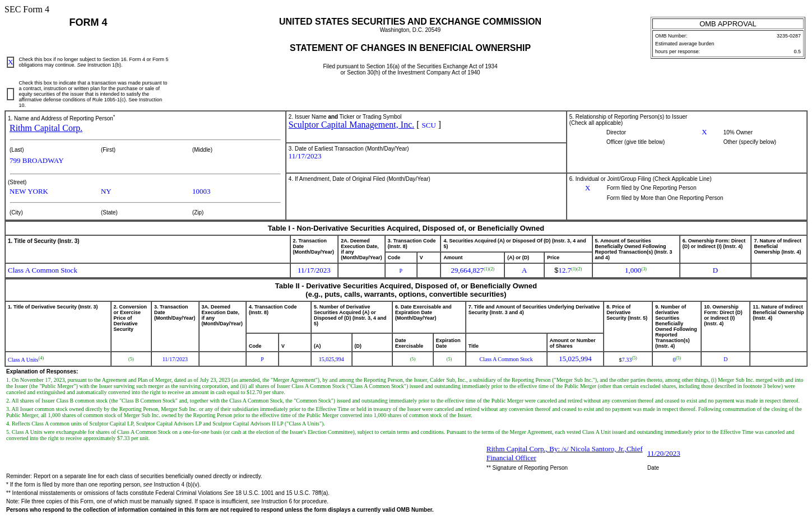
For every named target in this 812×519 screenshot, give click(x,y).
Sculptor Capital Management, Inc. (351, 125)
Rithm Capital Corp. (46, 128)
